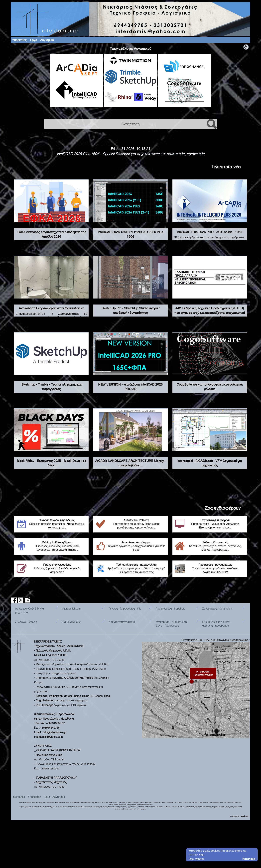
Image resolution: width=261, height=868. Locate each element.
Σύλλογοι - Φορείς (26, 622)
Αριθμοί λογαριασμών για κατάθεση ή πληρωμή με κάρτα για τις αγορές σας (130, 568)
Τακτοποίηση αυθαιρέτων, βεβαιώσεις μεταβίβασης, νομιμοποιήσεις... (130, 524)
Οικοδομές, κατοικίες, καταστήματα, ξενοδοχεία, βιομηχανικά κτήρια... (51, 546)
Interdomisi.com (71, 609)
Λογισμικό (47, 40)
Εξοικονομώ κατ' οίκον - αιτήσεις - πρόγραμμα (217, 624)
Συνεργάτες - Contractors (217, 609)
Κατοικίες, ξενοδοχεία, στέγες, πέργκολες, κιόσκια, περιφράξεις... (210, 546)
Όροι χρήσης (196, 859)
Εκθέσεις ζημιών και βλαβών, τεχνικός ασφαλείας (51, 568)
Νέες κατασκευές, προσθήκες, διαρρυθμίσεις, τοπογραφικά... (51, 524)
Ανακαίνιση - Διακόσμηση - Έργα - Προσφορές (172, 624)
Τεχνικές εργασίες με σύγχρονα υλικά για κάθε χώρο (130, 546)
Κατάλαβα (249, 859)
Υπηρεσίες (19, 40)
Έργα (33, 40)
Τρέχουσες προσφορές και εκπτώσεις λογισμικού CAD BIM (210, 568)
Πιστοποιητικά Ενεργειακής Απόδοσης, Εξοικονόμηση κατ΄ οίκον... (210, 524)
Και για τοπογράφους (122, 622)
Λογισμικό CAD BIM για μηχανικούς (30, 610)
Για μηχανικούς (71, 622)
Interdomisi (19, 797)
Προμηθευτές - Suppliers (170, 609)
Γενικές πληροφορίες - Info (125, 609)
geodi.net (244, 816)
